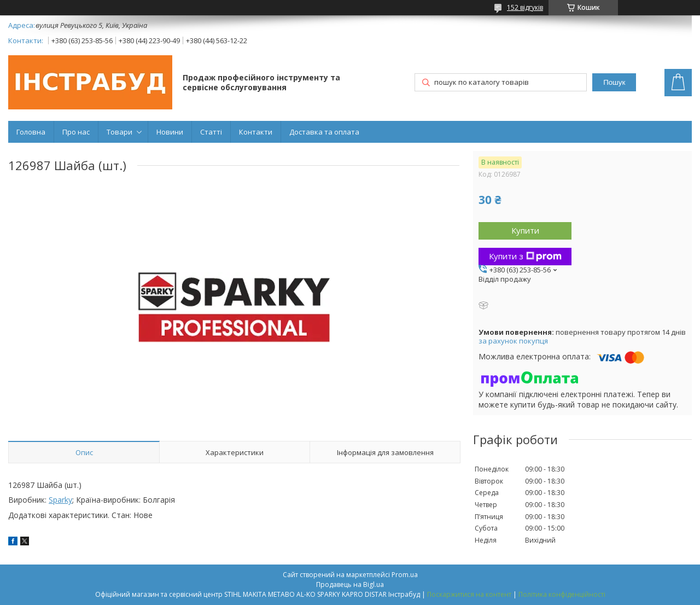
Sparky (60, 500)
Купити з (525, 256)
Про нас (76, 132)
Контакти (256, 132)
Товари (119, 132)
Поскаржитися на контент (469, 594)
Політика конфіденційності (562, 594)
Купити (525, 230)
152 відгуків (525, 7)
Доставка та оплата (324, 132)
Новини (170, 132)
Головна (31, 132)
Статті (211, 132)
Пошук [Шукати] (614, 82)
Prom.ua (405, 575)
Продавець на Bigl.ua (350, 584)
